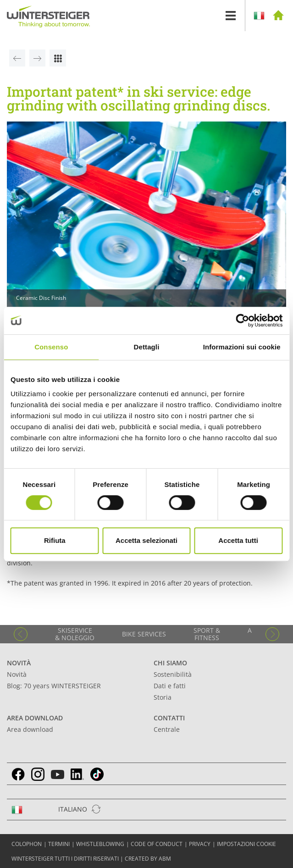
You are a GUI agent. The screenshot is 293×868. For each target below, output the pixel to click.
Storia (163, 697)
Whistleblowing (100, 844)
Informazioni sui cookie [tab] (242, 347)
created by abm (148, 859)
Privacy (200, 844)
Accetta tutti (238, 540)
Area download (35, 718)
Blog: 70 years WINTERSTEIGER (54, 686)
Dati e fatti (170, 686)
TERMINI (59, 844)
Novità (19, 663)
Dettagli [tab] (147, 347)
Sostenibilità (173, 674)
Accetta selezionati (146, 540)
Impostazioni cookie (246, 844)
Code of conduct (157, 844)
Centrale (167, 729)
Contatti (169, 718)
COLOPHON (27, 844)
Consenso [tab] (51, 347)
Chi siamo (170, 663)
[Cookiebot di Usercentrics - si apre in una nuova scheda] (242, 321)
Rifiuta (55, 540)
